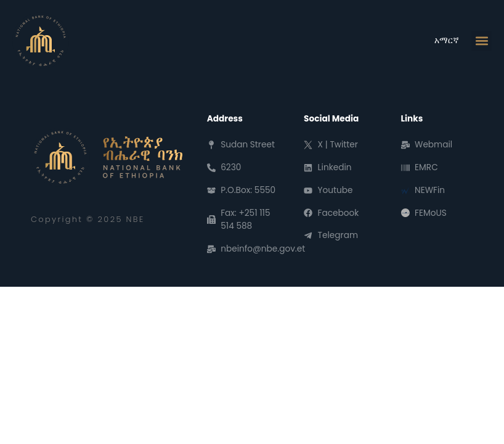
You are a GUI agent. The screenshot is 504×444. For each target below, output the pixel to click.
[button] (482, 41)
